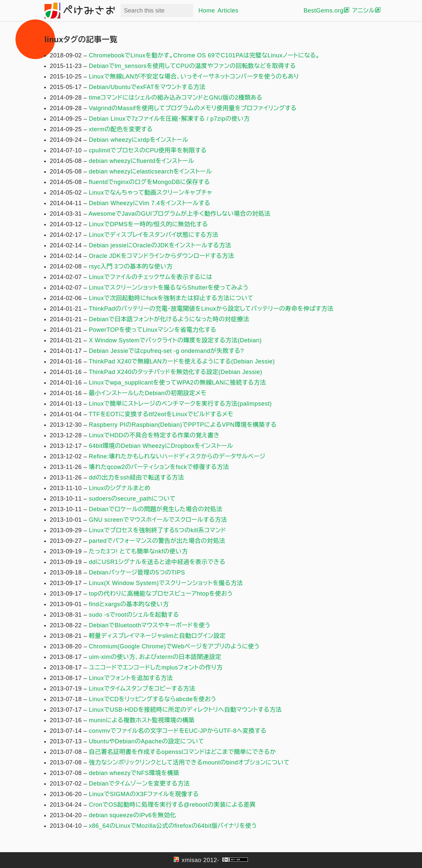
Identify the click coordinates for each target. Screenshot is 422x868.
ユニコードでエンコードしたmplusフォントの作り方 (156, 667)
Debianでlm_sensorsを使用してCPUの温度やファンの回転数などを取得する (193, 66)
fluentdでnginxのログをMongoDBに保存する (150, 182)
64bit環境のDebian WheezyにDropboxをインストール (161, 446)
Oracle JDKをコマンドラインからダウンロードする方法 (162, 256)
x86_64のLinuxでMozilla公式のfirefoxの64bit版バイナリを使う (173, 826)
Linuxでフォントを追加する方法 (131, 678)
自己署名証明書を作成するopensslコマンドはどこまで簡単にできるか (183, 752)
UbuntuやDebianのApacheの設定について (147, 741)
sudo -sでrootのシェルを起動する (134, 615)
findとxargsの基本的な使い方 (129, 604)
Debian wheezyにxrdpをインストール (139, 140)
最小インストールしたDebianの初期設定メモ (148, 393)
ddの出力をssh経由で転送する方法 (137, 478)
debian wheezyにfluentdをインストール (142, 161)
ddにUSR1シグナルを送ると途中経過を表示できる (157, 562)
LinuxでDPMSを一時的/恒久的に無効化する (149, 224)
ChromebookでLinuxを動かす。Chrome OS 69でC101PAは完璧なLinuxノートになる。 (204, 55)
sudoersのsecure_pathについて (132, 499)
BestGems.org (324, 11)
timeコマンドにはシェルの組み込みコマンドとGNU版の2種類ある (176, 98)
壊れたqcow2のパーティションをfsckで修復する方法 (159, 467)
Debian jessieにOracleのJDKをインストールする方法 (160, 245)
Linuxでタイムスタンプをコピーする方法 (142, 689)
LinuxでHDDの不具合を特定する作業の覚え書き (154, 435)
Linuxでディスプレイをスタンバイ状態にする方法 (154, 235)
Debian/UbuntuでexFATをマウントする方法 (147, 87)
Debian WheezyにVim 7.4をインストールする (150, 203)
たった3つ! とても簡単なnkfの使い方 (138, 551)
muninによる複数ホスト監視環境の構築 (142, 720)
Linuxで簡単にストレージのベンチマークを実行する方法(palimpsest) (181, 404)
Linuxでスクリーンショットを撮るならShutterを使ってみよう (169, 288)
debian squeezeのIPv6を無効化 (133, 815)
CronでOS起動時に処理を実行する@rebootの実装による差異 (172, 805)
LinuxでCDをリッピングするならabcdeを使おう (153, 699)
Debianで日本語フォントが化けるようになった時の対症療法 (169, 319)
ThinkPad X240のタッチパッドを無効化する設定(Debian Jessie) (175, 372)
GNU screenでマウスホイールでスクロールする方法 (158, 520)
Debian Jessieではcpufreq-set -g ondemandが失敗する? (166, 351)
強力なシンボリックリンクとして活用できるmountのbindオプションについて (189, 762)
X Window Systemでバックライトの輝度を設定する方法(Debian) (175, 340)
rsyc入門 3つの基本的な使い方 (131, 266)
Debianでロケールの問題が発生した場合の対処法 (156, 509)
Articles (228, 11)
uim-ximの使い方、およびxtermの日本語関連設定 (155, 657)
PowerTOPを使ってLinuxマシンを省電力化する (153, 330)
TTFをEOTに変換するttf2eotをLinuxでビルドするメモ (161, 414)
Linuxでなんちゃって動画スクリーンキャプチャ (151, 193)
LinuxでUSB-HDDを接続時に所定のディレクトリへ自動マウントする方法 (185, 710)
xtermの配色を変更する (121, 129)
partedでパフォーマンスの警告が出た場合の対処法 (157, 541)
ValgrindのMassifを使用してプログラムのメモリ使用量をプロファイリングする (193, 108)
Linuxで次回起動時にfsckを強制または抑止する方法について (171, 298)
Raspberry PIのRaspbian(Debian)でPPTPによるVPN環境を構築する (183, 425)
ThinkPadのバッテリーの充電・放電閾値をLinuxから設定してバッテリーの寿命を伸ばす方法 (211, 309)
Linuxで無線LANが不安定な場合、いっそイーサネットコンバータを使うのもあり (194, 77)
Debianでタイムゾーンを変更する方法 (139, 784)
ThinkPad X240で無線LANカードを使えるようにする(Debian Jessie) (182, 361)
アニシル (363, 11)
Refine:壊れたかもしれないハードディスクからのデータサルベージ (177, 456)
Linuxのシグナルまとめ (120, 488)
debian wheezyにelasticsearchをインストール (151, 171)
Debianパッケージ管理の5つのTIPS (137, 573)
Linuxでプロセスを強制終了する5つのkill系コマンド (158, 530)
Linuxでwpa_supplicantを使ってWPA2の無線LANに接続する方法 (178, 383)
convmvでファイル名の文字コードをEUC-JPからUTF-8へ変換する (178, 731)
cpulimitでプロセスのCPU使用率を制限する (148, 150)
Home (207, 11)
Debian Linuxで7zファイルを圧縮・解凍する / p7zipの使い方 (169, 119)
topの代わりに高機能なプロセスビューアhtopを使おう (161, 594)
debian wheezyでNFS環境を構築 (134, 773)
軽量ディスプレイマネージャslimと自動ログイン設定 (157, 636)
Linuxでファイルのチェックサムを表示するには (151, 277)
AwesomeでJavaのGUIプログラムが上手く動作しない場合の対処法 (180, 214)
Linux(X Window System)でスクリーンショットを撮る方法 (166, 583)
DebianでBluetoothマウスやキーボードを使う (150, 625)
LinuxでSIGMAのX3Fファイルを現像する (144, 794)
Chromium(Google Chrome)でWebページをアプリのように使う (174, 646)
